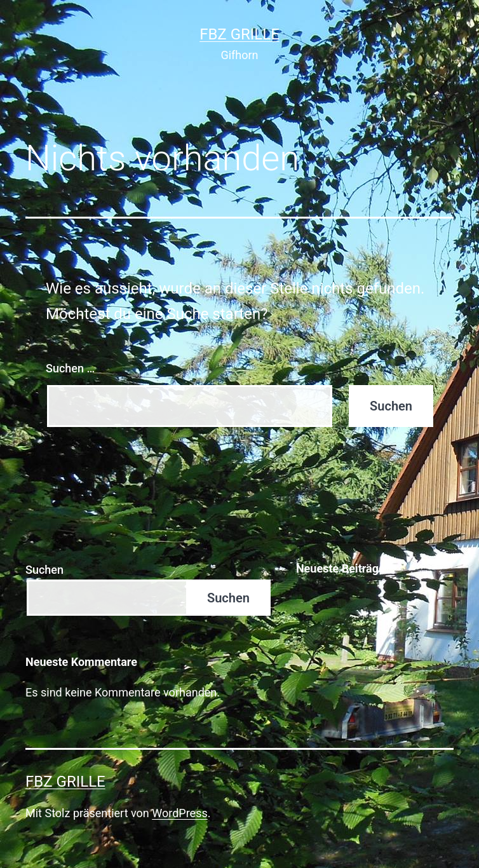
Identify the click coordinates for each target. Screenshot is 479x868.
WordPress (179, 813)
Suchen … (70, 368)
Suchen (44, 570)
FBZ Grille (239, 34)
